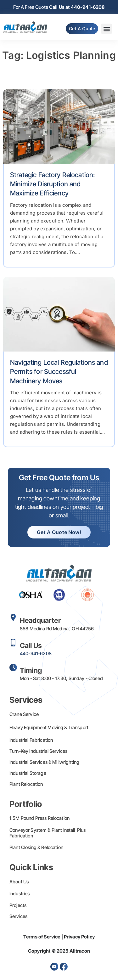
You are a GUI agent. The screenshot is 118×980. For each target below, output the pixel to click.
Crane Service (24, 714)
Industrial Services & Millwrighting (44, 762)
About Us (19, 882)
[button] (107, 29)
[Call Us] (13, 643)
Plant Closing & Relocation (36, 847)
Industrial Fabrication (31, 740)
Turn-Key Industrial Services (38, 751)
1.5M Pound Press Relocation (39, 818)
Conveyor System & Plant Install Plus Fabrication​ (48, 833)
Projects (18, 905)
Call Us (31, 645)
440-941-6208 (36, 653)
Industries (20, 894)
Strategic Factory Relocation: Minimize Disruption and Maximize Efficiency (52, 184)
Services (18, 916)
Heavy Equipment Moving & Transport (49, 727)
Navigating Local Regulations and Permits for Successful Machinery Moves (59, 372)
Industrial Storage (28, 773)
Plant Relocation (26, 784)
